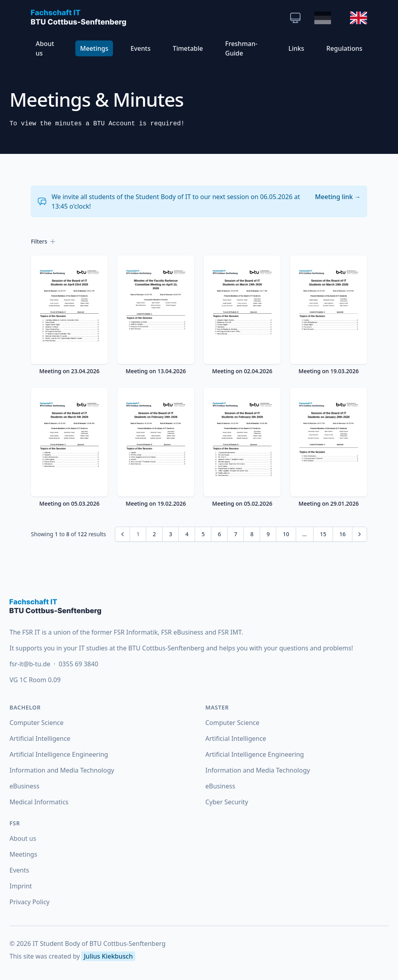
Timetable (188, 48)
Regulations (344, 48)
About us (45, 48)
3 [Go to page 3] (170, 534)
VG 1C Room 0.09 (35, 680)
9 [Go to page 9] (268, 534)
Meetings (94, 48)
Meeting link (338, 197)
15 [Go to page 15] (323, 534)
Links (297, 48)
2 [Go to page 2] (154, 534)
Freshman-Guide (241, 48)
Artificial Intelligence (40, 738)
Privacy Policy (30, 902)
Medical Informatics (39, 802)
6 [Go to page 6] (219, 534)
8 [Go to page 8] (252, 534)
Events (140, 48)
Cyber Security (227, 802)
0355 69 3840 (78, 664)
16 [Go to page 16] (343, 534)
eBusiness (24, 786)
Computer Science (36, 723)
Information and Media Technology (62, 770)
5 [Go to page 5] (203, 534)
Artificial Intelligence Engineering (59, 754)
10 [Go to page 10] (286, 534)
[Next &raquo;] (360, 534)
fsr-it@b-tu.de (31, 664)
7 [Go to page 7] (235, 534)
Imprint (21, 886)
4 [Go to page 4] (187, 534)
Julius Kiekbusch (108, 956)
